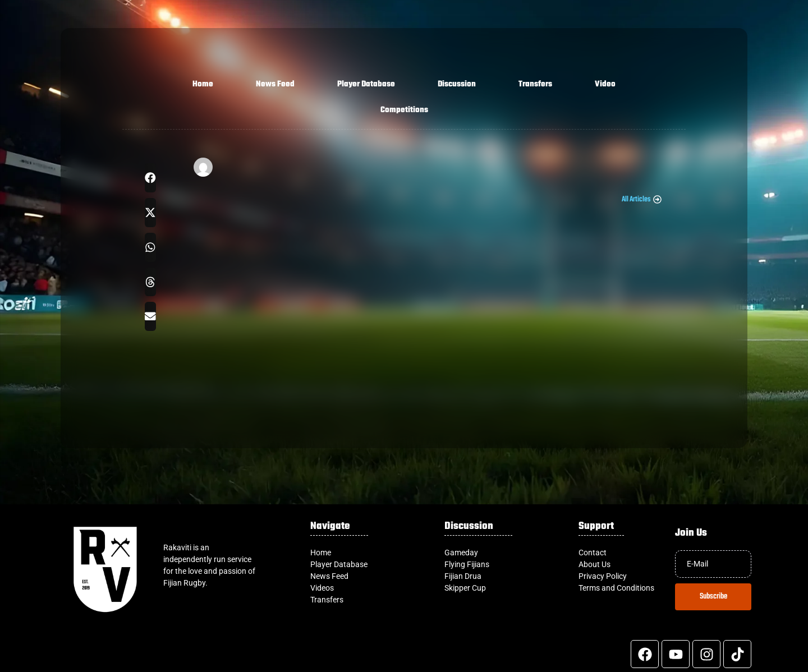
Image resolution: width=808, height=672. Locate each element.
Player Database (366, 84)
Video (605, 84)
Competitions (404, 110)
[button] (150, 178)
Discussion (457, 84)
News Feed (275, 84)
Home (203, 84)
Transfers (535, 84)
